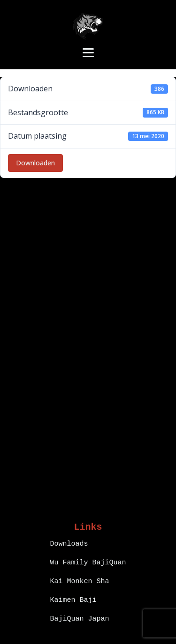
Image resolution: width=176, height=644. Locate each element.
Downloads (69, 544)
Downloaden (35, 163)
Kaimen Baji (73, 600)
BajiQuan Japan (79, 619)
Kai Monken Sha (79, 581)
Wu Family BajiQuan (88, 563)
